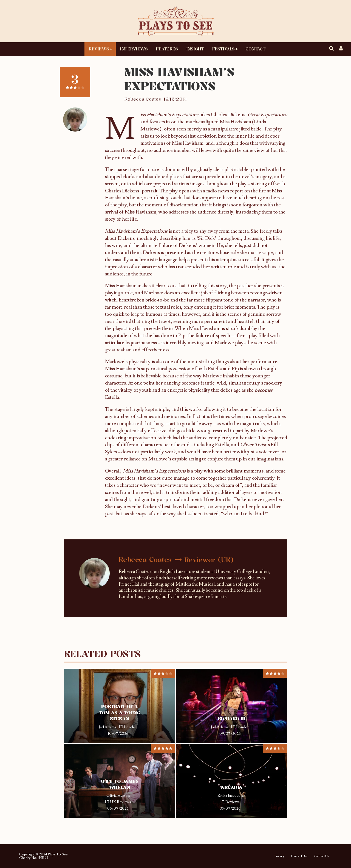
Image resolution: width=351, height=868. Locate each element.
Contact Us (321, 856)
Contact (255, 49)
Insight (195, 49)
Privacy (279, 856)
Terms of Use (299, 856)
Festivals (223, 49)
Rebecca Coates (143, 99)
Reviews (99, 49)
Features (167, 49)
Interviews (134, 49)
